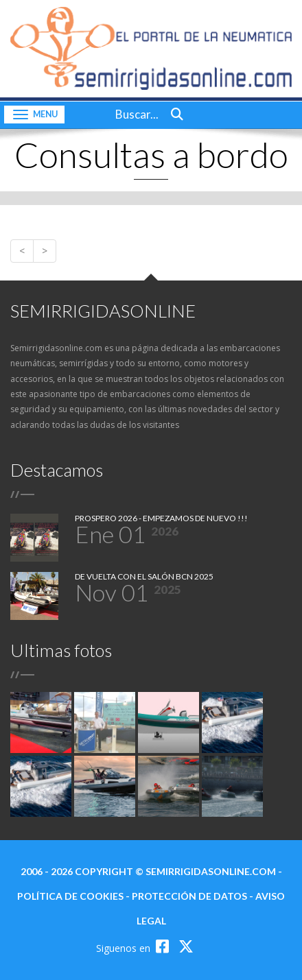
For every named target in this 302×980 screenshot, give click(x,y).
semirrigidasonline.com (211, 871)
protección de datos (189, 896)
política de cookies (70, 896)
